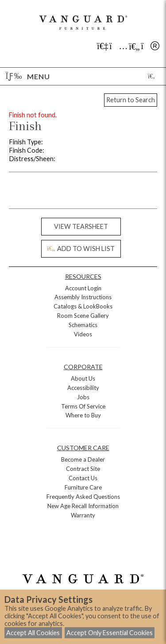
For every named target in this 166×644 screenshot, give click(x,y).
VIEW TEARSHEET (81, 226)
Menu (28, 76)
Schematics (83, 325)
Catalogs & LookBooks (83, 306)
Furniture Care (83, 487)
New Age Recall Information (83, 506)
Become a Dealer (83, 459)
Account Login (83, 288)
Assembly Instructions (83, 297)
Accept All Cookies (33, 633)
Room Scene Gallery (83, 316)
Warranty (83, 515)
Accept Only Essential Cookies (110, 633)
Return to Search (131, 100)
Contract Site (83, 469)
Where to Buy (83, 415)
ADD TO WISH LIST (81, 249)
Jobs (83, 397)
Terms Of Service (83, 406)
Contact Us (83, 478)
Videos (83, 334)
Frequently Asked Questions (83, 497)
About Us (83, 378)
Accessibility (83, 388)
